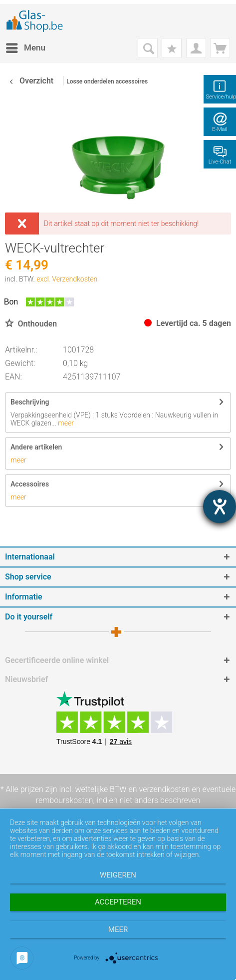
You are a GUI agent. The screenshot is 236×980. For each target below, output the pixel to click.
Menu (26, 46)
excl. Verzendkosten (67, 279)
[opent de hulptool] (220, 506)
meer (65, 423)
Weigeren (118, 875)
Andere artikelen (36, 447)
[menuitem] (25, 48)
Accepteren (118, 902)
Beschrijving (30, 402)
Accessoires (30, 484)
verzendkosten (165, 789)
